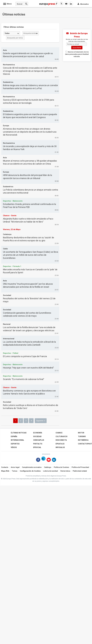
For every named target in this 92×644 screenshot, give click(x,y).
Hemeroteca (65, 471)
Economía (38, 433)
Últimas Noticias (19, 433)
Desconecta (61, 440)
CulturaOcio (62, 437)
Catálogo (48, 467)
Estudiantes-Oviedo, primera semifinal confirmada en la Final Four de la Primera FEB (29, 206)
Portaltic (38, 444)
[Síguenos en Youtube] (49, 460)
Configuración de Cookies (30, 471)
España (14, 437)
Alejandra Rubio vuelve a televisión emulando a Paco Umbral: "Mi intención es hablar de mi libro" (28, 220)
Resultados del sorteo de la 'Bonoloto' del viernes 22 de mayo (29, 300)
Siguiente (40, 421)
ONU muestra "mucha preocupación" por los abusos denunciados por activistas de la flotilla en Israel (28, 285)
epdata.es (60, 444)
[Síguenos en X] (43, 460)
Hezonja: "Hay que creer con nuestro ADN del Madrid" (28, 368)
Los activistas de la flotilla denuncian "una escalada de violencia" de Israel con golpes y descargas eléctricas (29, 329)
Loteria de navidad (50, 471)
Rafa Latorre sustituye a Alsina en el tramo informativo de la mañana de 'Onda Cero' (31, 407)
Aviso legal (15, 467)
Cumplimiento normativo (32, 467)
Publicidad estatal (80, 471)
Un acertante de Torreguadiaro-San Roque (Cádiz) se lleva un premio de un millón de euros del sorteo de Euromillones (31, 255)
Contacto (5, 467)
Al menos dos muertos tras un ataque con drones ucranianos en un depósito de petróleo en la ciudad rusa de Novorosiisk (30, 132)
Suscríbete (77, 48)
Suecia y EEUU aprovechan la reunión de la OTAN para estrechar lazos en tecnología (29, 101)
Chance (59, 433)
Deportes (15, 444)
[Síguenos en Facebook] (38, 460)
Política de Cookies (61, 467)
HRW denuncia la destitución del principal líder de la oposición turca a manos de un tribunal (27, 177)
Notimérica (83, 440)
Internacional (17, 440)
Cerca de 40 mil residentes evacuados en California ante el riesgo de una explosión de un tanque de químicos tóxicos (30, 71)
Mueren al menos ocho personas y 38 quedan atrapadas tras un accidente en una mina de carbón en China (30, 162)
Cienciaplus (39, 440)
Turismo (82, 437)
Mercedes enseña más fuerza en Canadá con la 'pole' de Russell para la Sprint (30, 271)
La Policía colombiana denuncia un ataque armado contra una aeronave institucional (30, 191)
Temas (15, 471)
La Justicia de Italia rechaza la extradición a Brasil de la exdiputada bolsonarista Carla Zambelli (29, 343)
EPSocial (37, 448)
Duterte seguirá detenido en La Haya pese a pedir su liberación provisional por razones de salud (28, 55)
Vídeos (14, 448)
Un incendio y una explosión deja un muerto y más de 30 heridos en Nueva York (30, 148)
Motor (81, 433)
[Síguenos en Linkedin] (54, 460)
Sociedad (37, 437)
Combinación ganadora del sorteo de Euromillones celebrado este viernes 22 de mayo (27, 314)
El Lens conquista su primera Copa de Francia (25, 356)
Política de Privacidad (80, 467)
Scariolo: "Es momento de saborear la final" (24, 379)
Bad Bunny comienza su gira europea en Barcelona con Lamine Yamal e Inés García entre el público (29, 392)
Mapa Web (5, 471)
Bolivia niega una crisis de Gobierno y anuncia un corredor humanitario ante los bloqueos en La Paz (30, 87)
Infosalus (60, 448)
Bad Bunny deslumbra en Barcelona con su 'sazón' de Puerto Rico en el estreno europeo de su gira (29, 239)
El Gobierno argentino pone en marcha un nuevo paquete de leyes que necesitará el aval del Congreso (30, 116)
